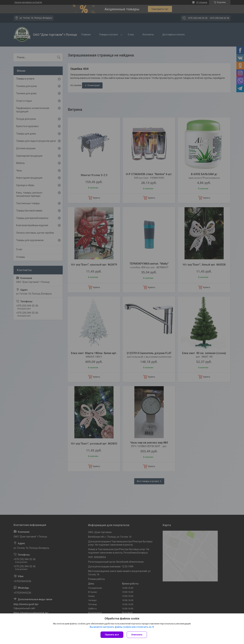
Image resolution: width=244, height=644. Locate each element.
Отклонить (137, 635)
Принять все (112, 635)
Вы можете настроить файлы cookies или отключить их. (121, 627)
